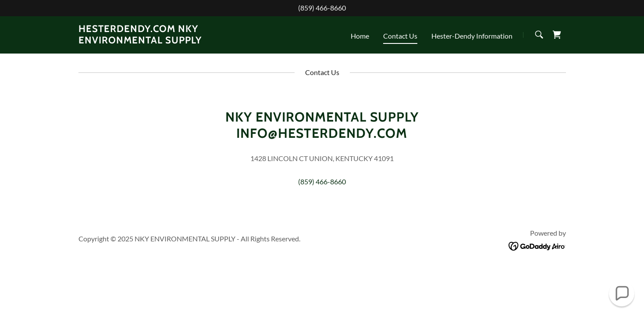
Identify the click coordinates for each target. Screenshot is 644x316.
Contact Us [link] (400, 36)
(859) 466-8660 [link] (322, 8)
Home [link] (360, 36)
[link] (164, 41)
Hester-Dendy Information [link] (472, 36)
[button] (622, 294)
